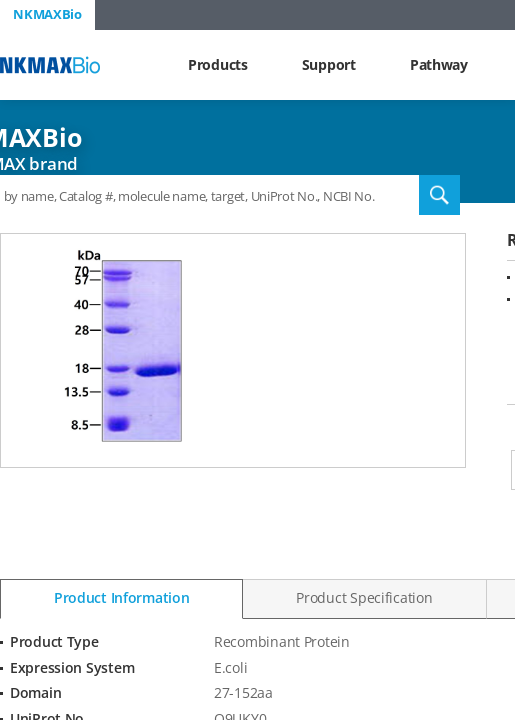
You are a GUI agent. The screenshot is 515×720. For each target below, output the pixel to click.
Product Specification (364, 597)
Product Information (122, 597)
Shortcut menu (0, 0)
